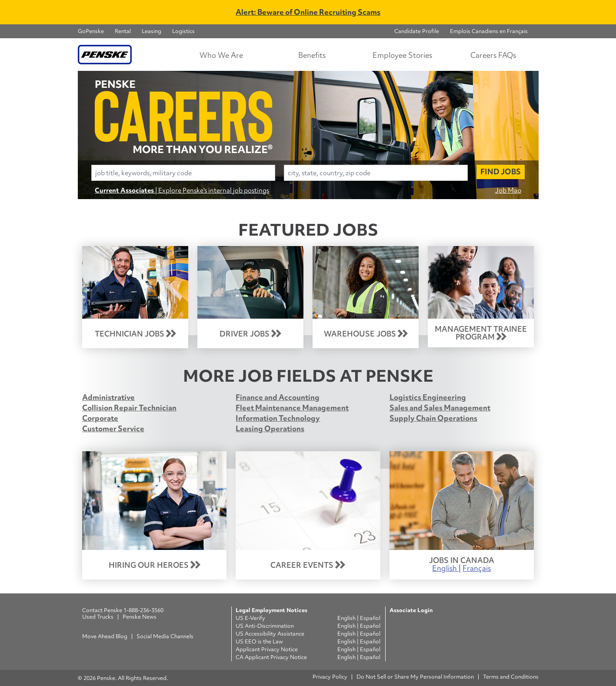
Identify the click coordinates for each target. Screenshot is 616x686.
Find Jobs (501, 171)
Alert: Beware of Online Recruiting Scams (308, 12)
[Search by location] (376, 173)
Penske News (140, 617)
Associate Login (411, 610)
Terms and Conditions (511, 677)
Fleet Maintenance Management (292, 408)
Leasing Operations (270, 428)
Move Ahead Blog (105, 636)
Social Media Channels (165, 636)
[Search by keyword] (183, 173)
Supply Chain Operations (433, 418)
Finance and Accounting (278, 397)
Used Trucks (98, 617)
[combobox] (183, 173)
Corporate (100, 418)
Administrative (108, 397)
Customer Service (113, 428)
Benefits (312, 55)
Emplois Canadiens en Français (489, 31)
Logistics (183, 31)
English (445, 568)
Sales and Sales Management (440, 408)
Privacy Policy (330, 677)
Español (370, 618)
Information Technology (278, 418)
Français (477, 568)
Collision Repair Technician (129, 408)
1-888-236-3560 (143, 610)
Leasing (152, 31)
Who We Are (221, 55)
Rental (123, 31)
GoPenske (91, 31)
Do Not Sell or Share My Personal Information (415, 677)
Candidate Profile (417, 31)
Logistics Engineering (428, 397)
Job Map (508, 190)
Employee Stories (402, 55)
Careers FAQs (493, 55)
